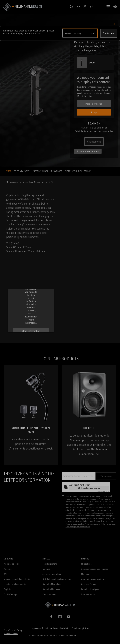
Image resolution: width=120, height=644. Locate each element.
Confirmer (109, 33)
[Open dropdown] (80, 33)
